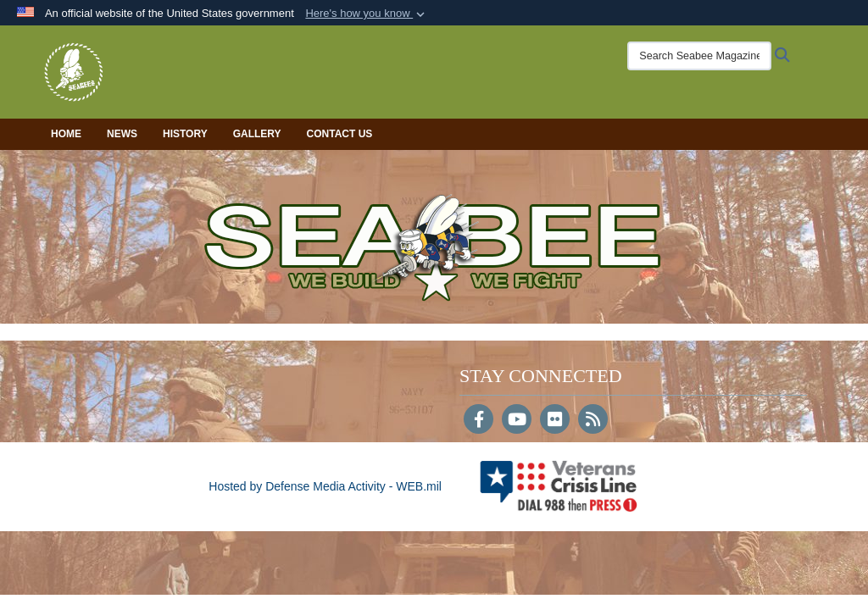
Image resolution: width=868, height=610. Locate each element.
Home (66, 134)
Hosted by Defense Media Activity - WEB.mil (325, 486)
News (122, 134)
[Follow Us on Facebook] (479, 421)
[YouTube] (517, 421)
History (185, 134)
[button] (367, 14)
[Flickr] (555, 421)
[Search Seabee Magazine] (699, 56)
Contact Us (340, 134)
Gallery (257, 134)
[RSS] (593, 421)
